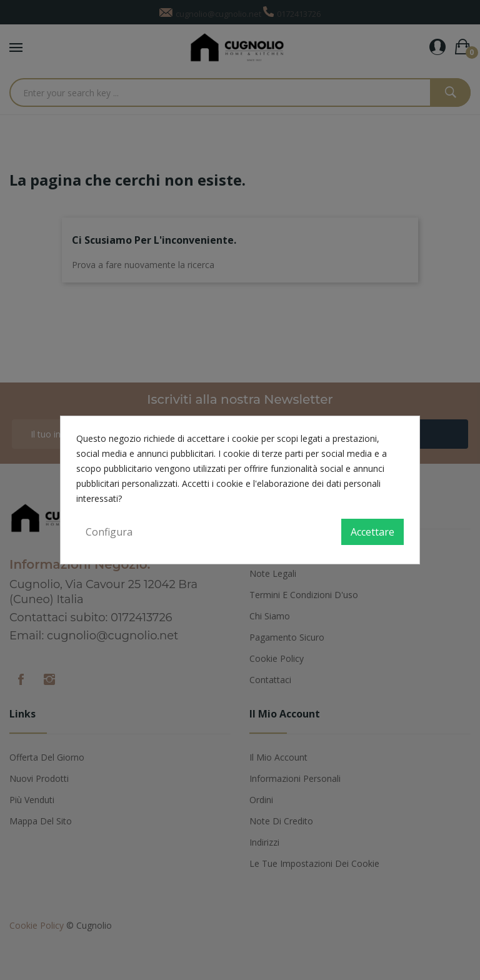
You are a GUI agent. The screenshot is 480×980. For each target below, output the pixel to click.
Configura (109, 532)
